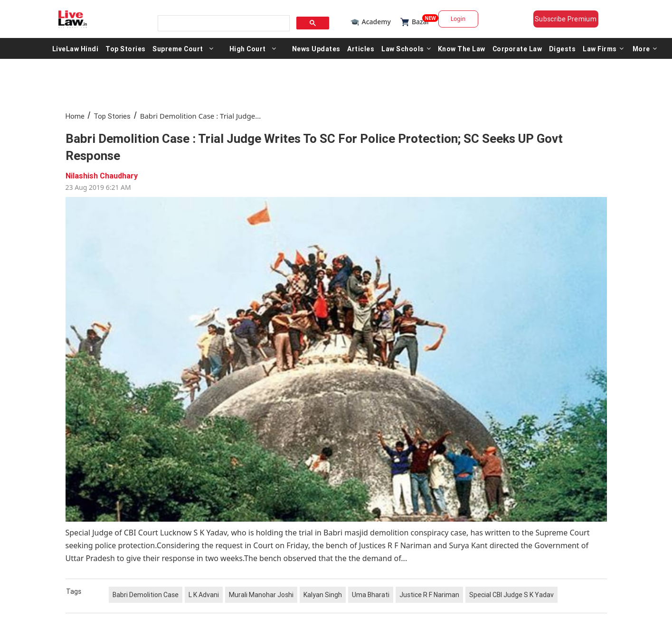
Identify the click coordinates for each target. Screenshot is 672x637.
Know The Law (462, 48)
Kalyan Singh (323, 595)
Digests (563, 48)
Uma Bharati (371, 595)
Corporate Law (517, 48)
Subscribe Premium (566, 19)
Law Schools (406, 48)
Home (75, 116)
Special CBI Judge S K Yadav (511, 595)
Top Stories (126, 48)
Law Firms (603, 48)
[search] (223, 23)
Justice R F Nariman (429, 595)
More (645, 48)
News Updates (316, 48)
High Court (248, 48)
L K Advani (204, 595)
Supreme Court (178, 48)
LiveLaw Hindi (76, 48)
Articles (361, 48)
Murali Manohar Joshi (261, 595)
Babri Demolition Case (146, 595)
